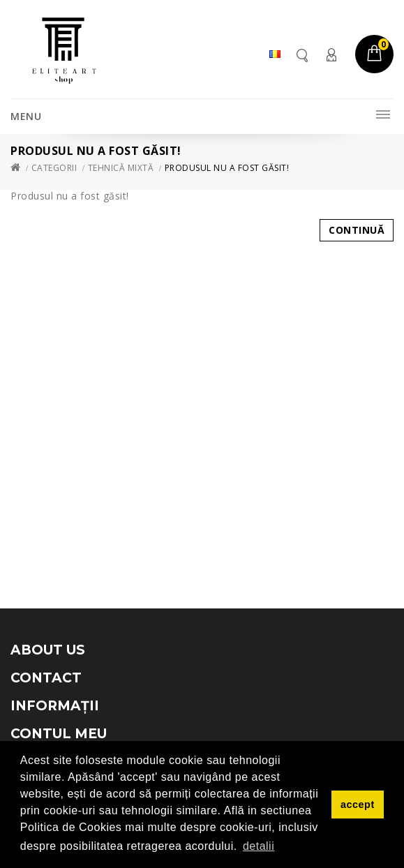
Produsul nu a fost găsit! (227, 168)
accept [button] (358, 805)
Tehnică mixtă (121, 168)
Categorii (54, 168)
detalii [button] (259, 846)
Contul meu (331, 55)
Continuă (357, 230)
